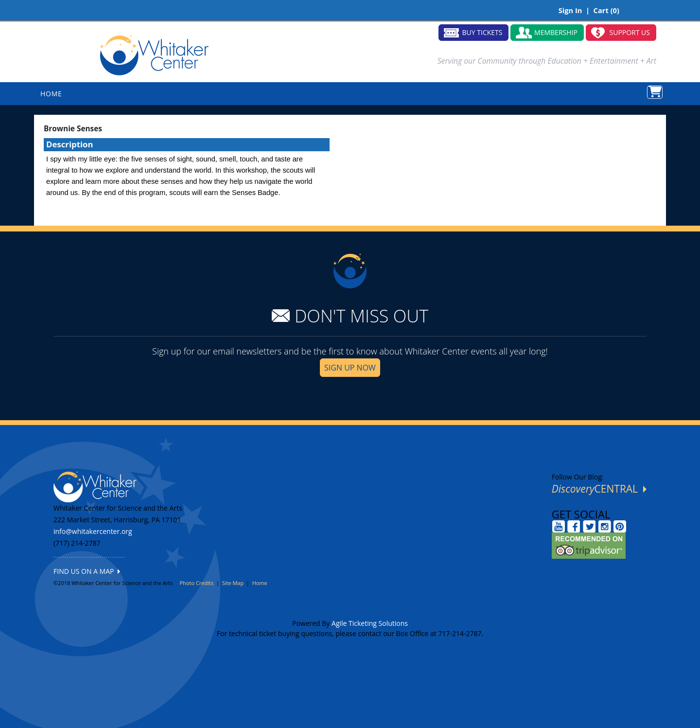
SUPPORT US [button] (630, 32)
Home (260, 583)
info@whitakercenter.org (93, 531)
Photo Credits (197, 583)
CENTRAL (599, 489)
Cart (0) (606, 10)
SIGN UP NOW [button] (350, 368)
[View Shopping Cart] (655, 92)
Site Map (233, 583)
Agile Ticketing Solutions (370, 623)
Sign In (570, 10)
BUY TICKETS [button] (482, 32)
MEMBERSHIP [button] (556, 32)
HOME (51, 94)
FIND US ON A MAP (87, 571)
